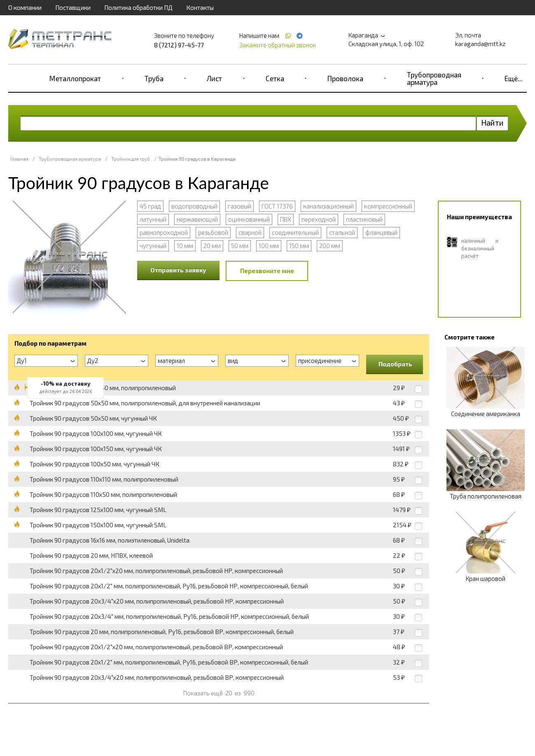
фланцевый (381, 232)
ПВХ (286, 219)
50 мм (240, 246)
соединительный (295, 232)
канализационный (328, 206)
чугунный (153, 246)
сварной (250, 232)
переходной (319, 219)
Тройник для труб (131, 159)
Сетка (275, 78)
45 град (150, 206)
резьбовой (213, 232)
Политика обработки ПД (138, 7)
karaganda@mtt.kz (480, 44)
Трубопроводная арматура (434, 78)
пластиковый (364, 219)
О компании (25, 7)
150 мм (299, 246)
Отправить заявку (178, 270)
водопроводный (194, 206)
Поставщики (73, 7)
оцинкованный (249, 219)
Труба (154, 78)
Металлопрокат (75, 78)
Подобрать (395, 364)
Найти (492, 123)
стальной (342, 232)
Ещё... (514, 78)
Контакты (200, 7)
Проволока (345, 78)
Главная (19, 159)
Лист (214, 78)
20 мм (212, 246)
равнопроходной (164, 232)
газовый (239, 206)
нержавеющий (197, 219)
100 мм (269, 246)
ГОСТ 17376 (277, 206)
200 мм (330, 246)
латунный (153, 219)
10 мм (185, 246)
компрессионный (388, 206)
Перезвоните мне (267, 271)
